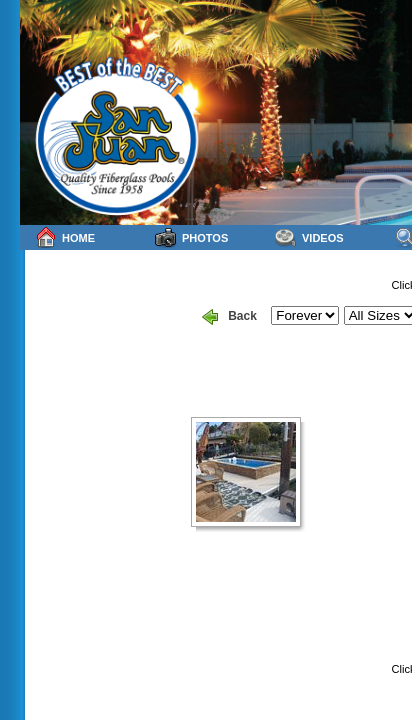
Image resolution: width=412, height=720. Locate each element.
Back (229, 317)
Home (65, 237)
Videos (309, 237)
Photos (191, 237)
